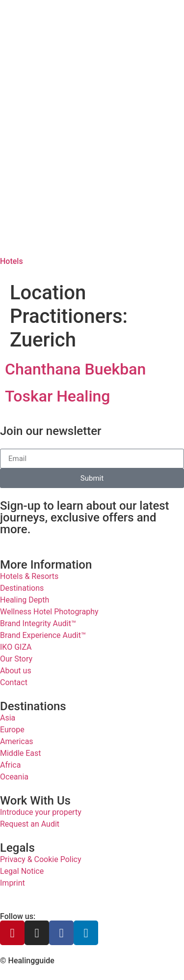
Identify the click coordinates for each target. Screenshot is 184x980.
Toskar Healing (58, 396)
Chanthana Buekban (75, 369)
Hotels (12, 261)
